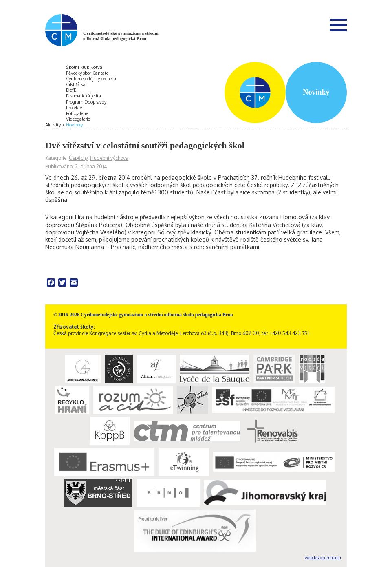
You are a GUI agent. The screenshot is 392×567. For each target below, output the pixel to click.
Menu (338, 25)
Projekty (74, 108)
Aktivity (53, 125)
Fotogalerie (77, 113)
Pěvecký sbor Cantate (87, 73)
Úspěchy (78, 158)
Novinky (74, 125)
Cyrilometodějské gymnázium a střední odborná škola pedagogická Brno (121, 36)
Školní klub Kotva (84, 67)
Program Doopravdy (86, 102)
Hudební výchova (109, 158)
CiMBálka (76, 84)
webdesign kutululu (323, 558)
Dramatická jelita (84, 96)
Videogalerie (78, 119)
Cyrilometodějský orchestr (91, 79)
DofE (71, 90)
